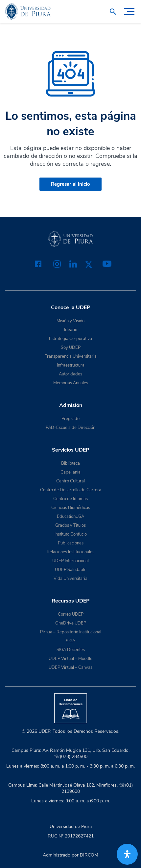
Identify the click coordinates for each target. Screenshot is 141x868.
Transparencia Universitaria (71, 356)
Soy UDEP (71, 348)
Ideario (71, 330)
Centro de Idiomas (70, 499)
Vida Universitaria (70, 579)
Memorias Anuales (71, 383)
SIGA (70, 641)
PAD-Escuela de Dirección (70, 428)
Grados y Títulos (70, 525)
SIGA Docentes (71, 650)
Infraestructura (71, 365)
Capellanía (70, 472)
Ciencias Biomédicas (71, 508)
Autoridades (70, 374)
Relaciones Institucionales (70, 552)
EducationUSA (70, 517)
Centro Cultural (70, 481)
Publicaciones (71, 543)
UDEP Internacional (70, 561)
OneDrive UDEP (71, 623)
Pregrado (70, 419)
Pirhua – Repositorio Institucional (71, 632)
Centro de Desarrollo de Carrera (71, 490)
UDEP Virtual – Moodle (70, 659)
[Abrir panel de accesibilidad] (127, 854)
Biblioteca (70, 463)
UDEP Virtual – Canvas (70, 667)
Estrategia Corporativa (70, 339)
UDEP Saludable (71, 570)
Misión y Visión (70, 321)
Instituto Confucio (71, 534)
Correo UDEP (71, 614)
